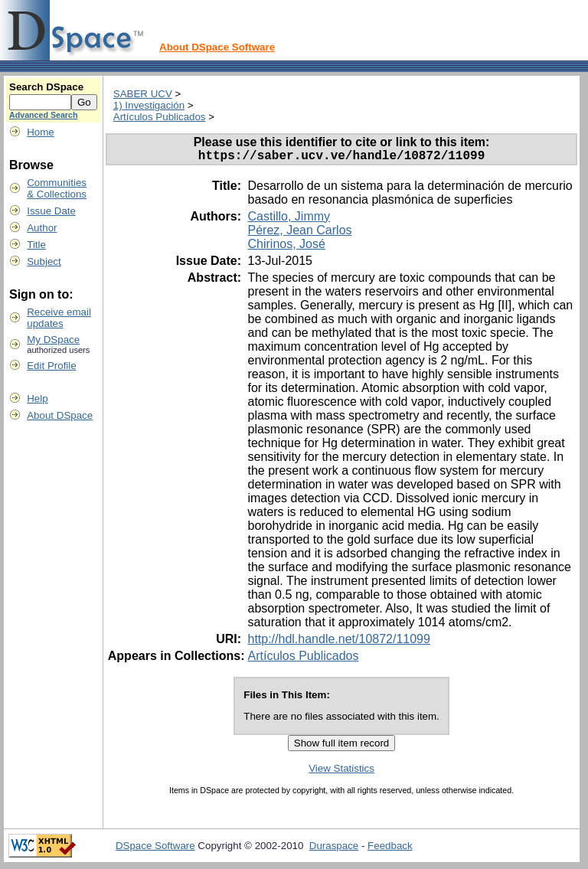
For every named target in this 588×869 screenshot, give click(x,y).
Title (36, 245)
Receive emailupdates (59, 318)
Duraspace (334, 849)
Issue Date (51, 211)
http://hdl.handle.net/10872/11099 (338, 642)
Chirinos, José (286, 247)
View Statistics (341, 771)
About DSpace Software (217, 47)
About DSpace (60, 415)
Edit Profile (51, 366)
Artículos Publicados (160, 117)
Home (41, 132)
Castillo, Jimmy (289, 219)
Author (42, 228)
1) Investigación (149, 105)
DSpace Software (155, 849)
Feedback (390, 849)
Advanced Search (43, 115)
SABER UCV (143, 94)
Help (37, 399)
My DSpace (53, 340)
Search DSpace (46, 87)
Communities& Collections (57, 188)
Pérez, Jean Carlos (299, 233)
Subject (44, 261)
